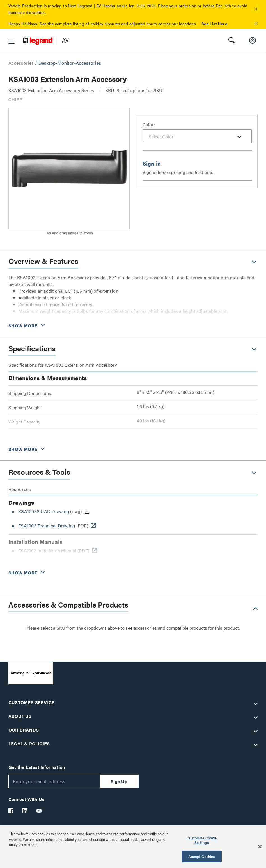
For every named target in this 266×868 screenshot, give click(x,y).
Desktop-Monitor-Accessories (70, 63)
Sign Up (119, 781)
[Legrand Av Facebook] (11, 811)
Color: (149, 125)
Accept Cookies (202, 856)
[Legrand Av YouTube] (39, 811)
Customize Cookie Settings (202, 840)
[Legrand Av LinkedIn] (25, 811)
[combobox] (197, 136)
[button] (256, 9)
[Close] (260, 847)
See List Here (214, 24)
